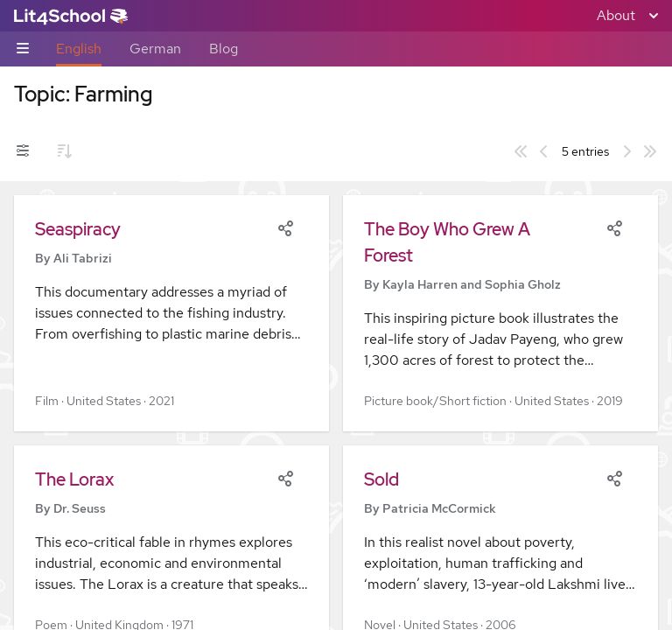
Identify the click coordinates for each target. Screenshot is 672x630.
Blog (224, 49)
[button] (171, 313)
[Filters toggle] (23, 151)
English (79, 49)
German (155, 49)
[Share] (285, 227)
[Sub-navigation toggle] (23, 49)
